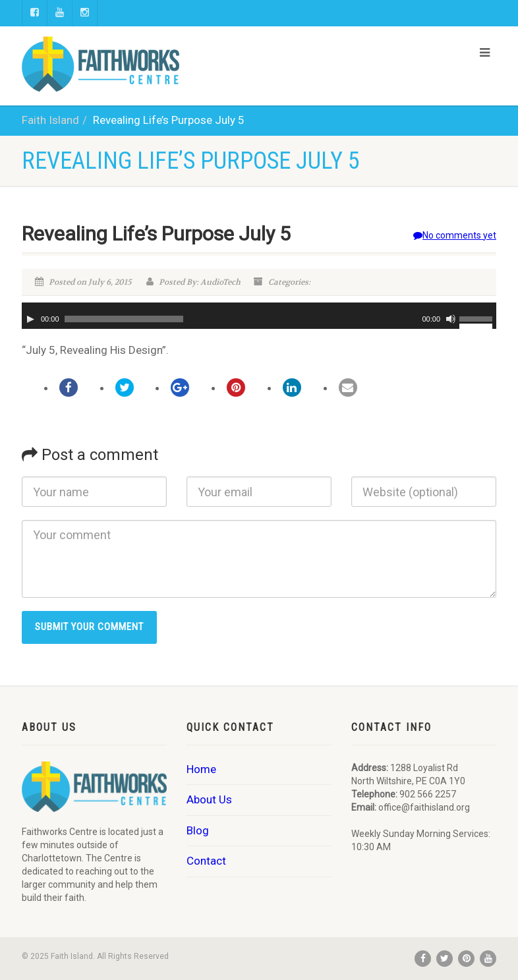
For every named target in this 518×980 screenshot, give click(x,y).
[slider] (124, 319)
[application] (259, 316)
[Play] (30, 319)
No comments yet (455, 235)
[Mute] (451, 319)
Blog (198, 830)
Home (201, 769)
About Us (209, 799)
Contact (206, 861)
